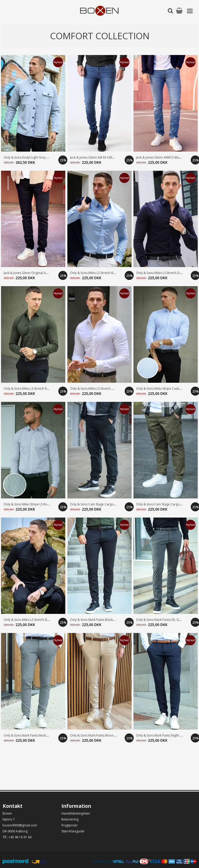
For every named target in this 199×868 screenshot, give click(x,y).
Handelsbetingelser (76, 813)
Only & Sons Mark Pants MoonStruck (96, 735)
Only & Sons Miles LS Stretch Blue (94, 273)
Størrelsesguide (73, 831)
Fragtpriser (70, 825)
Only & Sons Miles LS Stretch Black (28, 620)
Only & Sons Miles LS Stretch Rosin (28, 389)
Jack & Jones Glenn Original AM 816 (29, 273)
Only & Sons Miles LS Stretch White (95, 389)
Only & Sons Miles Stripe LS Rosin (27, 504)
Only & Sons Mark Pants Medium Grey (31, 735)
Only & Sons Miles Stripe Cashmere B (163, 389)
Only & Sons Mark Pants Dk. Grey (160, 620)
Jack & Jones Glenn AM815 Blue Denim (164, 157)
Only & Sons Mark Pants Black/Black (96, 620)
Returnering (70, 819)
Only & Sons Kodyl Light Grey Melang (30, 157)
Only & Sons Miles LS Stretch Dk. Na (161, 273)
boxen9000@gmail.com (20, 825)
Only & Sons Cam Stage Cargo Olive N (164, 504)
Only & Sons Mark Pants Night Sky (160, 735)
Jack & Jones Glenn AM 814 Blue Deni (97, 157)
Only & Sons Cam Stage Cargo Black (96, 504)
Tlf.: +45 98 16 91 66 (17, 837)
